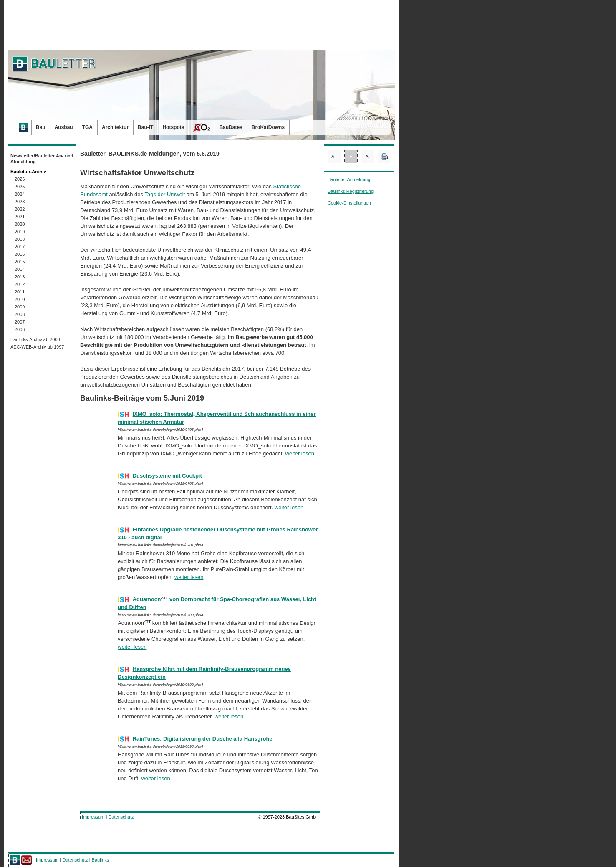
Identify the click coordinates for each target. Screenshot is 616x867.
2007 (20, 322)
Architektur (115, 127)
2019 (20, 232)
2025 (20, 187)
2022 (20, 209)
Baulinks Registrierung (351, 191)
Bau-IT (145, 127)
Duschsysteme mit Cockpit (167, 476)
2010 (20, 299)
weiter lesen (300, 454)
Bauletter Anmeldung (349, 179)
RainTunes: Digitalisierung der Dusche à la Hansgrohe (203, 739)
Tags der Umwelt (165, 194)
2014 (20, 269)
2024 (20, 194)
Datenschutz (121, 817)
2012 (20, 284)
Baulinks (101, 860)
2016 (20, 254)
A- (368, 157)
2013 (20, 277)
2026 (20, 179)
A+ (334, 157)
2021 (20, 217)
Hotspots (173, 127)
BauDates (231, 127)
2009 (20, 307)
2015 (20, 262)
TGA (87, 127)
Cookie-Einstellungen (349, 203)
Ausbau (64, 127)
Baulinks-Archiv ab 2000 (35, 339)
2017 (20, 247)
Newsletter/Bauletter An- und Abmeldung (42, 159)
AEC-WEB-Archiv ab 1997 (37, 347)
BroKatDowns (268, 127)
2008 (20, 314)
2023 (20, 202)
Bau (41, 127)
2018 (20, 239)
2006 (20, 329)
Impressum (93, 817)
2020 (20, 224)
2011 (20, 292)
